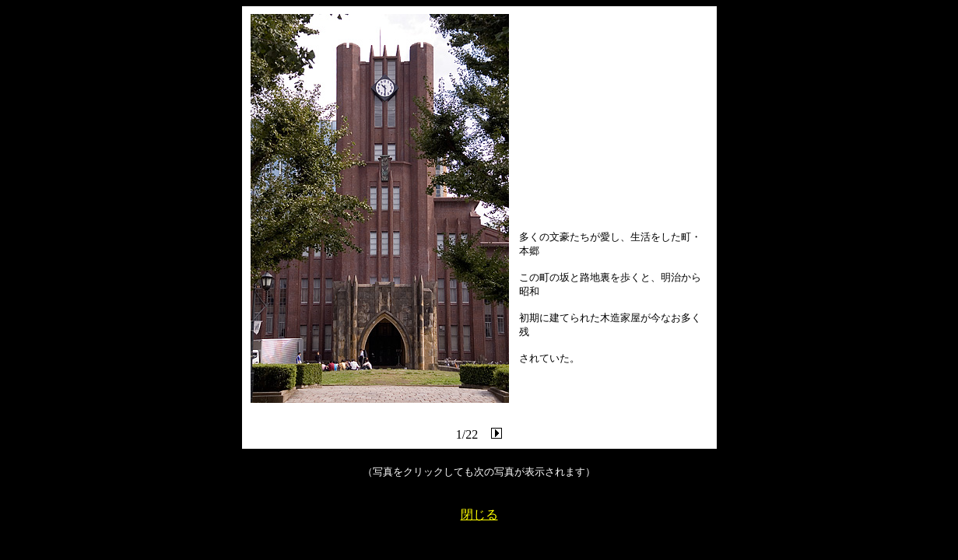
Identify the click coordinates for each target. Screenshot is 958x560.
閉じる (479, 514)
